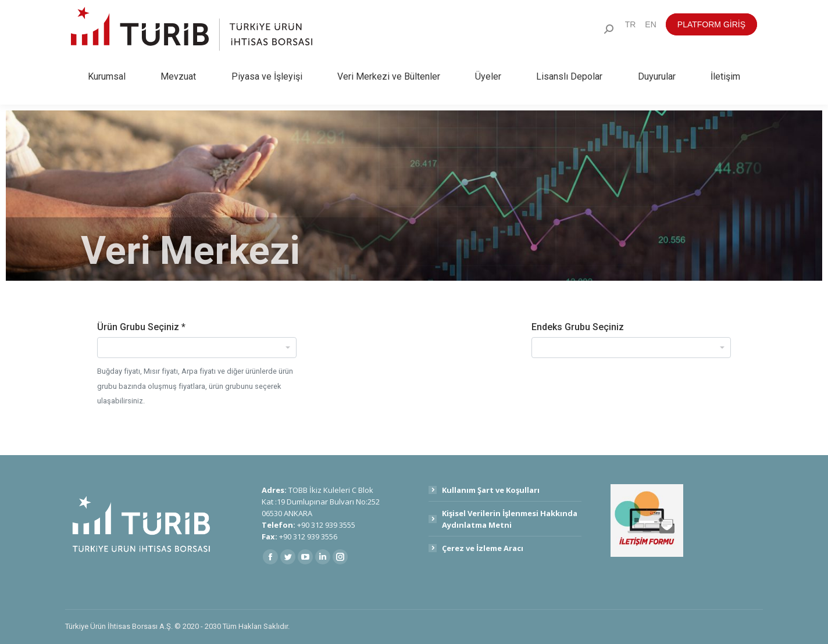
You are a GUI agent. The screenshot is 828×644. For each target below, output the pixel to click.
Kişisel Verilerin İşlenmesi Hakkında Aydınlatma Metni (510, 519)
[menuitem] (631, 24)
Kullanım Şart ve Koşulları (491, 490)
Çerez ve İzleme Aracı (483, 548)
